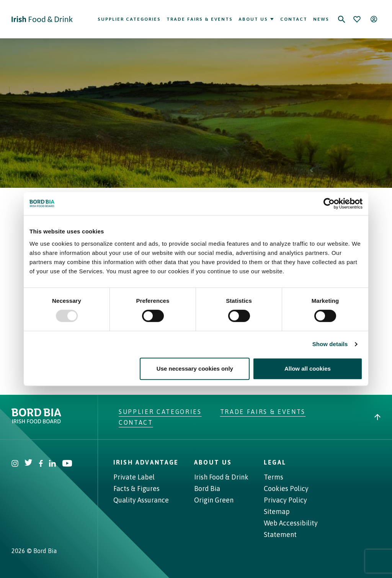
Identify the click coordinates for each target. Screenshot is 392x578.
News (321, 19)
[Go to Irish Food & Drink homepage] (42, 19)
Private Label (134, 477)
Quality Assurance (141, 500)
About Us (256, 19)
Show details (330, 344)
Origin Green (214, 500)
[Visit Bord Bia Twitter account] (29, 464)
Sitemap (277, 511)
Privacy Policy (285, 500)
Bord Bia (207, 489)
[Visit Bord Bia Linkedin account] (52, 464)
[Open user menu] (374, 19)
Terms (274, 477)
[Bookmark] (357, 19)
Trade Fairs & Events (200, 19)
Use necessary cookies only (195, 369)
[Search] (341, 19)
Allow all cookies (308, 369)
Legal (275, 462)
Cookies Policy (286, 489)
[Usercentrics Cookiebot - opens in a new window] (329, 204)
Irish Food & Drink (221, 477)
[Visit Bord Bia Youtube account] (67, 464)
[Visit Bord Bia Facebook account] (41, 464)
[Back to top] (377, 417)
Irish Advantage (146, 462)
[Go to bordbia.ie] (65, 416)
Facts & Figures (136, 489)
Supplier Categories (129, 19)
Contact (294, 19)
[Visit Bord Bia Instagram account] (15, 464)
